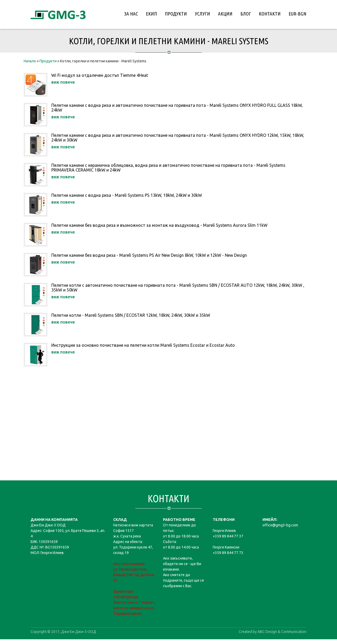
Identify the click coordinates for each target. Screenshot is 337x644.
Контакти (270, 14)
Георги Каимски (226, 547)
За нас (131, 14)
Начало (30, 61)
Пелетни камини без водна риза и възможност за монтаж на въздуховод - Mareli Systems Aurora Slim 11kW (159, 225)
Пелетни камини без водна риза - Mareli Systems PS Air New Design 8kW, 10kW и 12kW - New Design (149, 255)
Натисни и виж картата (133, 525)
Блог (246, 14)
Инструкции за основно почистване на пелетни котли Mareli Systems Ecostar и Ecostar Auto (143, 345)
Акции (225, 14)
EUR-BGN (298, 14)
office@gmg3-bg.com (280, 525)
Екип (151, 14)
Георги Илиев (224, 531)
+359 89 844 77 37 (228, 536)
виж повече (63, 82)
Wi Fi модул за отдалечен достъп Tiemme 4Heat (100, 75)
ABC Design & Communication (282, 632)
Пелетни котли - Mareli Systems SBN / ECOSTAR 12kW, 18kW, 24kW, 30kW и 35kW (131, 315)
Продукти (176, 14)
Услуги (202, 14)
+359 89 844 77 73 (228, 553)
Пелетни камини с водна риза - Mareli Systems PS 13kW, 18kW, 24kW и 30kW (127, 195)
